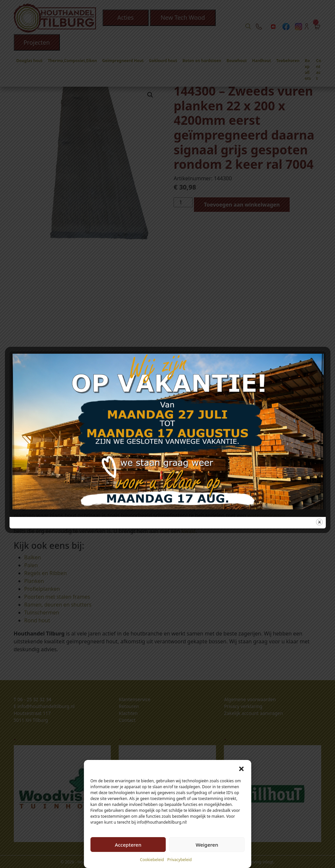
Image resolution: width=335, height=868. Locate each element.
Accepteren (128, 845)
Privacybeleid (180, 860)
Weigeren (207, 845)
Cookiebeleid (152, 860)
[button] (241, 768)
